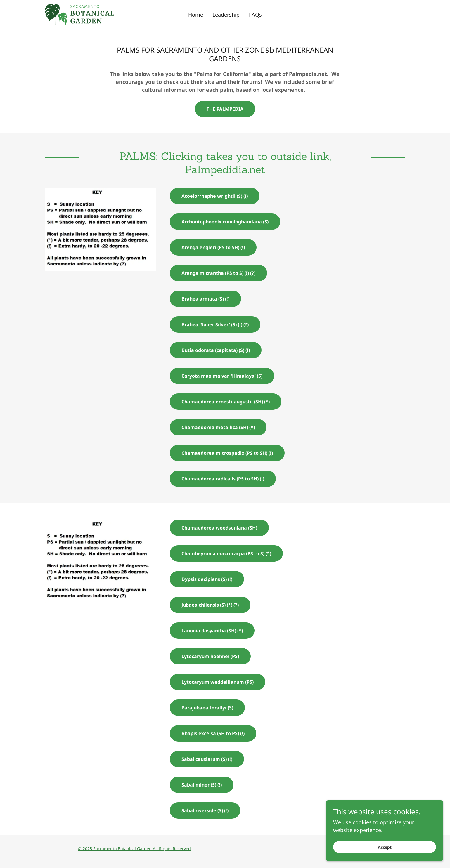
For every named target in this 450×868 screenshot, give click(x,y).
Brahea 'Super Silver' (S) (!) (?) (215, 324)
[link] (80, 14)
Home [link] (196, 15)
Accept (385, 847)
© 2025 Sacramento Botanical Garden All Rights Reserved (134, 849)
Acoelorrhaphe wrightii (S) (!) (215, 196)
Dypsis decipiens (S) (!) (207, 579)
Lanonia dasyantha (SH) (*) (212, 631)
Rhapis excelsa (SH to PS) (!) (213, 733)
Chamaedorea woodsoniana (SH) (219, 528)
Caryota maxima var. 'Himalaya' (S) (222, 376)
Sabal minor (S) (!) (202, 785)
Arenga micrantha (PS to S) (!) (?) (218, 273)
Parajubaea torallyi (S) (207, 708)
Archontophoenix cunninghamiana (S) (225, 222)
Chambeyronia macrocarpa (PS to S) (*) (226, 553)
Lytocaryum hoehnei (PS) (210, 656)
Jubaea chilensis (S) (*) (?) (210, 605)
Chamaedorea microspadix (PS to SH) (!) (227, 453)
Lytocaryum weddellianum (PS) (218, 682)
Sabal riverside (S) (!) (205, 810)
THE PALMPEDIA (225, 109)
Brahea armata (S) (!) (205, 299)
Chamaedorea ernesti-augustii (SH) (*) (226, 402)
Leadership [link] (226, 15)
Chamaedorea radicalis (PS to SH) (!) (223, 479)
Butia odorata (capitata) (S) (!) (216, 350)
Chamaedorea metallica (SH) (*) (218, 427)
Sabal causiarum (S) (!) (207, 759)
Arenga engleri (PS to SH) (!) (213, 247)
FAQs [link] (255, 15)
